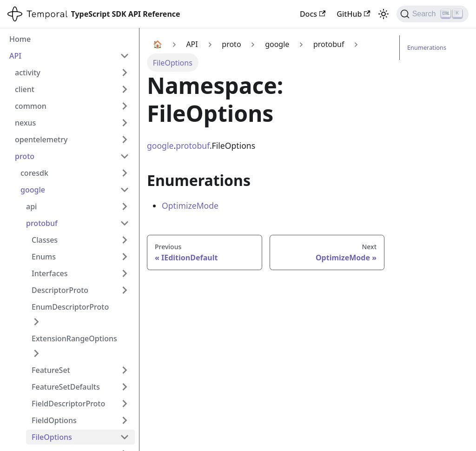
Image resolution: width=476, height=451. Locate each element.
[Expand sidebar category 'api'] (125, 206)
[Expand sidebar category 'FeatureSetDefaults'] (125, 387)
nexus (25, 123)
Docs (313, 14)
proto (25, 156)
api (31, 206)
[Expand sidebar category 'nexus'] (125, 123)
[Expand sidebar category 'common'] (125, 106)
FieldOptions (54, 420)
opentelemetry (41, 139)
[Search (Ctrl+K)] (433, 14)
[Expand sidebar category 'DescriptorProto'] (125, 290)
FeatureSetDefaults (66, 387)
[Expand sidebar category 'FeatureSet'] (125, 370)
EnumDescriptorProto (70, 307)
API (15, 56)
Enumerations (427, 47)
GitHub (353, 14)
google (33, 190)
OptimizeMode (190, 206)
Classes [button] (45, 240)
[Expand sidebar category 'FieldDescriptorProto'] (125, 404)
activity (28, 73)
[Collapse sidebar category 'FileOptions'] (125, 437)
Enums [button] (44, 257)
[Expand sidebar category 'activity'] (125, 73)
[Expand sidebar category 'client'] (125, 89)
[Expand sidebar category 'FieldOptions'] (125, 420)
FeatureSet (51, 370)
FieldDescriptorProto (68, 404)
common (31, 106)
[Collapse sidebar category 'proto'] (125, 156)
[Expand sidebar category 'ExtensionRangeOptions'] (36, 353)
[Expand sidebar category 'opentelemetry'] (125, 139)
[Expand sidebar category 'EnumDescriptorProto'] (36, 322)
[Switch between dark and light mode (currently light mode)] (383, 14)
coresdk (34, 173)
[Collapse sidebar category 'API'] (125, 56)
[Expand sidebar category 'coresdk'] (125, 173)
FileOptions (52, 437)
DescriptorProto (60, 290)
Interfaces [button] (50, 273)
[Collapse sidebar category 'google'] (125, 190)
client (25, 89)
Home (20, 39)
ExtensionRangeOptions (74, 338)
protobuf (42, 223)
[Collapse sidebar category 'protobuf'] (125, 223)
